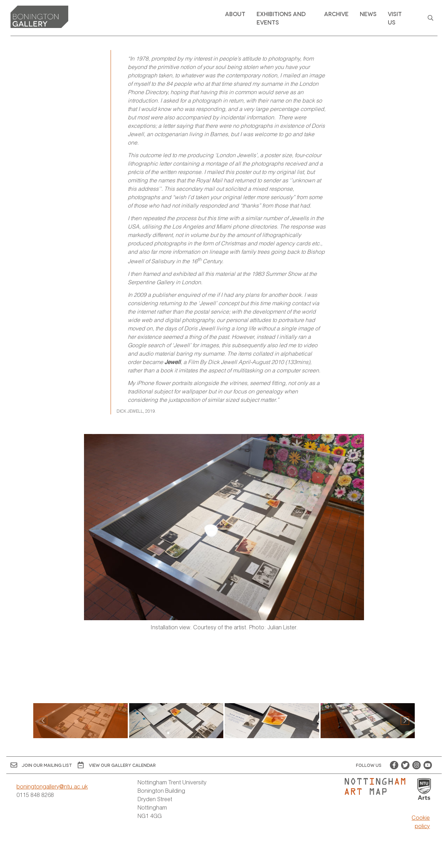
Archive (336, 13)
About (235, 13)
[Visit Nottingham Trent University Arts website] (424, 789)
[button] (405, 721)
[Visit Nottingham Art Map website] (378, 786)
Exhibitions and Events (281, 18)
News (368, 13)
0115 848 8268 (35, 795)
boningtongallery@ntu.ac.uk (52, 786)
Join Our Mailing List (41, 765)
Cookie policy (421, 822)
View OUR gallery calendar (117, 765)
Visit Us (395, 18)
